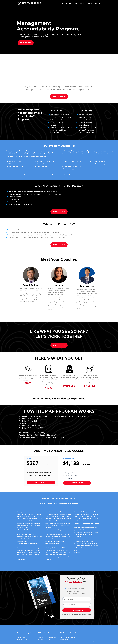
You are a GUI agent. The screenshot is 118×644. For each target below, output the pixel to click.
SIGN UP (98, 3)
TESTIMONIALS (79, 3)
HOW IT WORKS (66, 3)
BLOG (90, 3)
